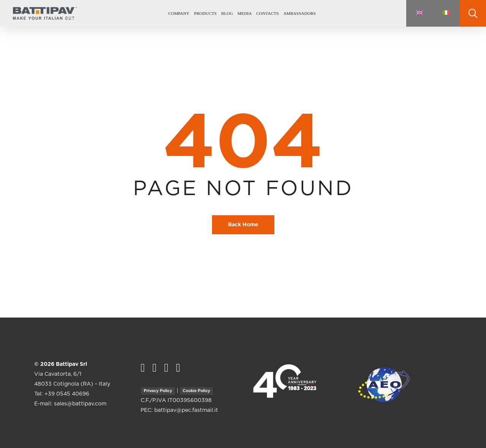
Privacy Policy (158, 391)
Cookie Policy (196, 391)
